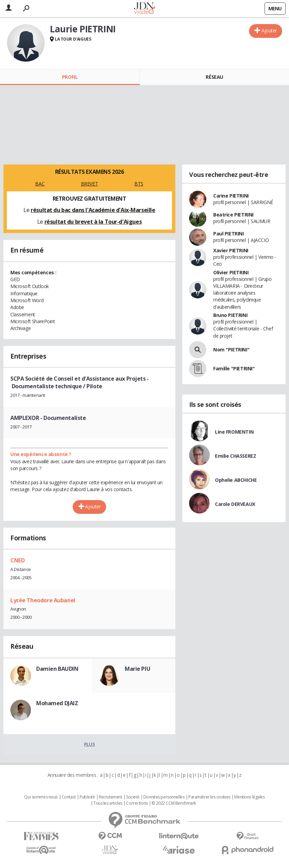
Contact (69, 797)
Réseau (214, 77)
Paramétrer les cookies (209, 797)
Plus (89, 744)
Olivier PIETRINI (231, 272)
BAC (40, 184)
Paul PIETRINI (229, 234)
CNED (17, 560)
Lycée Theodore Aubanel (43, 600)
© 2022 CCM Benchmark (174, 803)
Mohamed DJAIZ (57, 703)
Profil (70, 77)
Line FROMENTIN (234, 432)
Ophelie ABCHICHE (236, 480)
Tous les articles (108, 803)
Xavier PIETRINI (231, 250)
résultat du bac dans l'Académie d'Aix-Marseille (93, 210)
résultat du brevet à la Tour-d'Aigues (93, 222)
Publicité (87, 797)
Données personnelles (164, 797)
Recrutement (110, 797)
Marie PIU (137, 669)
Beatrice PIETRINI (233, 215)
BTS (139, 184)
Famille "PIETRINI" (234, 368)
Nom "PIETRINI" (231, 350)
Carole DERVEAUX (235, 504)
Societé (133, 797)
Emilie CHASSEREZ (235, 456)
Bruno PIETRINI (230, 315)
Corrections (137, 803)
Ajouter (269, 30)
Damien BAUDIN (57, 669)
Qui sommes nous (41, 797)
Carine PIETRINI (231, 196)
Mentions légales (249, 797)
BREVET (89, 184)
